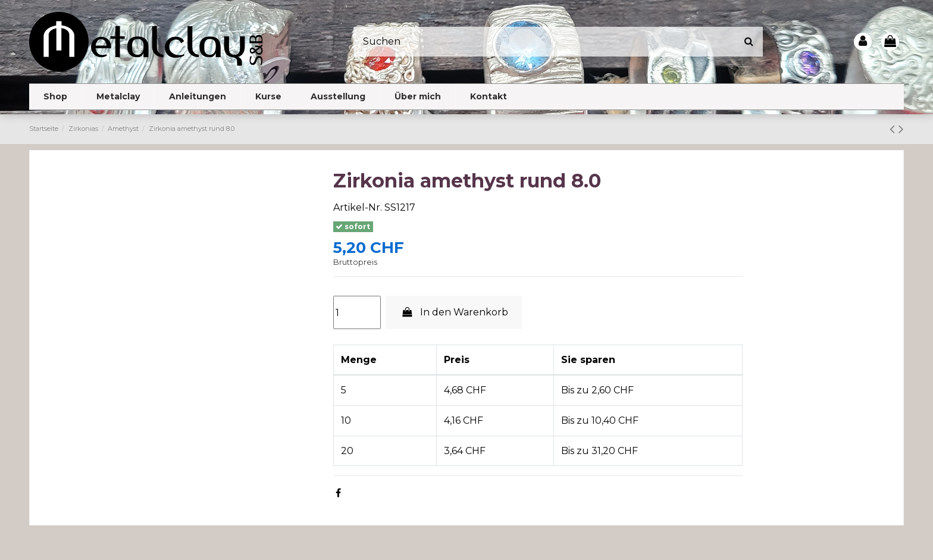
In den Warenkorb (454, 312)
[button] (118, 97)
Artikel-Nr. (358, 207)
